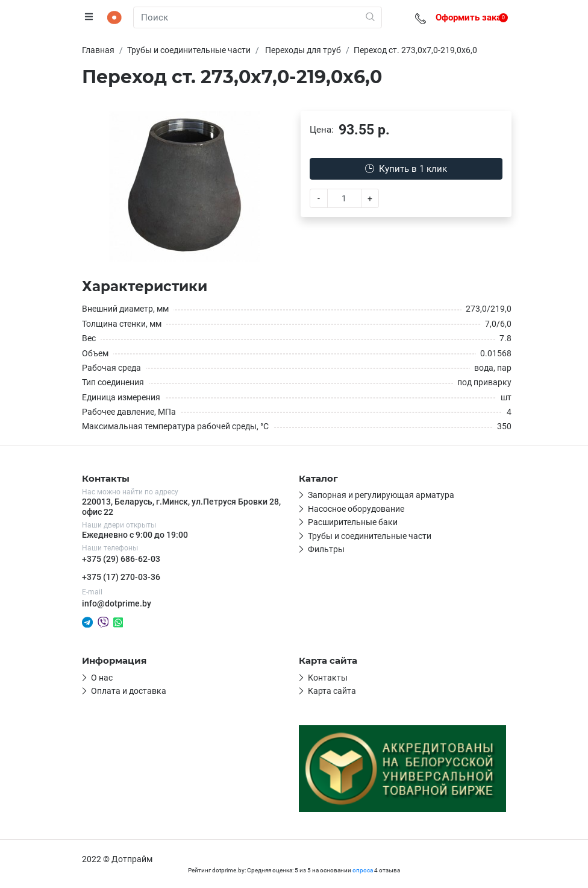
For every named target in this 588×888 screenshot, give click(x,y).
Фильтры (326, 549)
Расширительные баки (353, 522)
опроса (363, 870)
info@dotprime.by (117, 603)
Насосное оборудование (356, 509)
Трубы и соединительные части (370, 536)
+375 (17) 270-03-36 (121, 577)
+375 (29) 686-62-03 (121, 559)
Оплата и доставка (129, 691)
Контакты (328, 678)
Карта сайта (332, 691)
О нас (102, 678)
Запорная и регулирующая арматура (381, 495)
